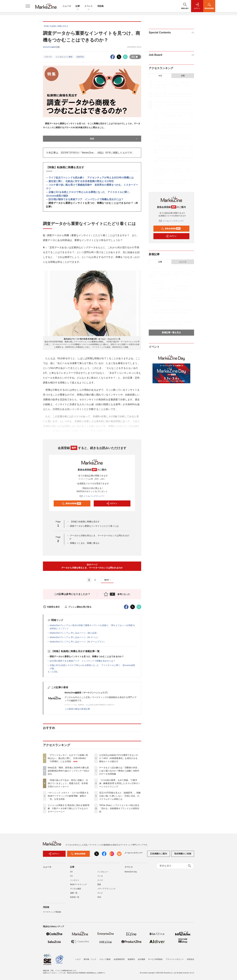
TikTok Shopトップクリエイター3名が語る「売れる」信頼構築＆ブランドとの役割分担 (119, 808)
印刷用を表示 (51, 607)
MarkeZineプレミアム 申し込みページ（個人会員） (74, 633)
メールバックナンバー (92, 496)
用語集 (101, 6)
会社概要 (141, 959)
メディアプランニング (106, 889)
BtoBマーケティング (78, 884)
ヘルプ (78, 959)
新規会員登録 (71, 503)
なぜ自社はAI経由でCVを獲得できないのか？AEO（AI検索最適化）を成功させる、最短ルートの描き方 (119, 758)
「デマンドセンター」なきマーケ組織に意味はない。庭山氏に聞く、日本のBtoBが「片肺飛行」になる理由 (68, 758)
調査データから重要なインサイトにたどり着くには (94, 526)
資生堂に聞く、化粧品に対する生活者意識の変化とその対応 (81, 181)
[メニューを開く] (28, 6)
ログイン (112, 503)
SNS (99, 897)
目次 (114, 139)
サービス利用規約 (155, 959)
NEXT (108, 580)
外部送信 (190, 959)
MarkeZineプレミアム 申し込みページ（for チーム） (75, 637)
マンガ (100, 876)
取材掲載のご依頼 (183, 854)
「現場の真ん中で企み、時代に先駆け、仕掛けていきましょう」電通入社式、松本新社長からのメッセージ (68, 783)
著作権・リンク (90, 959)
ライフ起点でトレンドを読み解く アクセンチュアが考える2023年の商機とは (91, 178)
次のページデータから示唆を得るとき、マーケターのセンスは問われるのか (92, 566)
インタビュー (103, 872)
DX (71, 872)
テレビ (100, 893)
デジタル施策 (76, 889)
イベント (89, 6)
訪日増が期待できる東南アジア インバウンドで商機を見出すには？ (86, 199)
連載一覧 (74, 893)
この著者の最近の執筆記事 (77, 709)
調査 (99, 884)
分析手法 (80, 57)
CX (71, 876)
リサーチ (48, 57)
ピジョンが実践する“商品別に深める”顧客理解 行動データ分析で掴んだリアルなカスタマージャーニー (69, 808)
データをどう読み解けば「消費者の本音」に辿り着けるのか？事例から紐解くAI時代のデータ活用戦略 (119, 771)
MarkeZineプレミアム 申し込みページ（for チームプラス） (78, 642)
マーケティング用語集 (52, 912)
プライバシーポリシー (175, 959)
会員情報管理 (119, 959)
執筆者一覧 (75, 897)
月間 (183, 76)
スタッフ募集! (105, 959)
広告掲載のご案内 (159, 854)
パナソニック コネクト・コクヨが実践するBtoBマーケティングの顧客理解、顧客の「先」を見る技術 (68, 796)
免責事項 (131, 959)
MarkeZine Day (131, 872)
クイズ (100, 880)
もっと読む (53, 672)
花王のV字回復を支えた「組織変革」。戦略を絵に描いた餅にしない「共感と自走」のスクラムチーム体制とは (120, 796)
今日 (160, 76)
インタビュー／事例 (64, 57)
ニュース (67, 6)
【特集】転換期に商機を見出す (85, 522)
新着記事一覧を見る (171, 332)
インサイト (75, 880)
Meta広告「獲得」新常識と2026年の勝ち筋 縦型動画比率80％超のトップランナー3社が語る (69, 771)
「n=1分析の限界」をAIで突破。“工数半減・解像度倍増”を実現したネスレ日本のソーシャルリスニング (120, 783)
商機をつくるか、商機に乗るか (85, 543)
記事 (78, 6)
